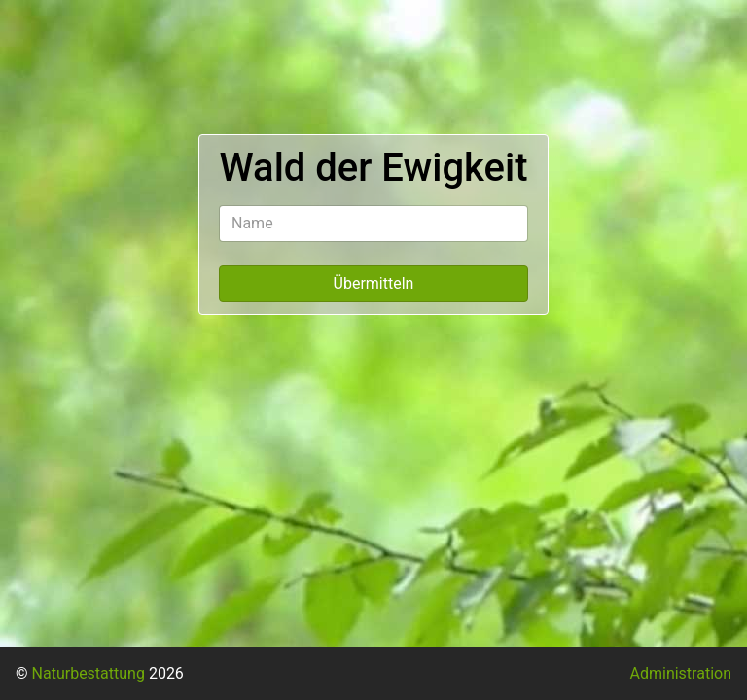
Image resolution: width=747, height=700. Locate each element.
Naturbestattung (89, 673)
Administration (681, 673)
